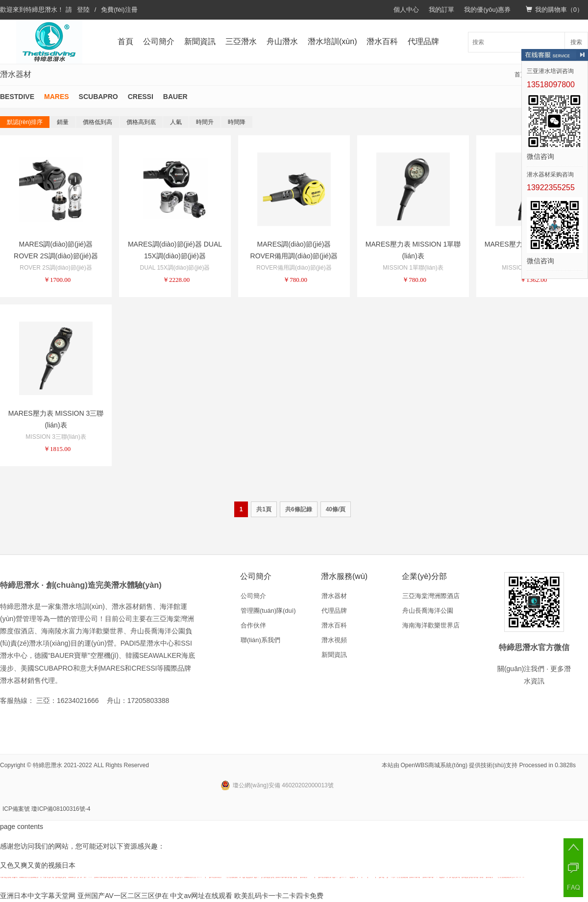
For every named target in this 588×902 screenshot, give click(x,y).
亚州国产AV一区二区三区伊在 (123, 896)
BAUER (175, 97)
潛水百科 (382, 41)
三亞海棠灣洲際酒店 (431, 596)
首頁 (125, 41)
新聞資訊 (200, 41)
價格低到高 (98, 122)
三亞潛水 (241, 41)
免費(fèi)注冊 (119, 10)
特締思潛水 (41, 10)
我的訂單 (441, 10)
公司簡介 (159, 41)
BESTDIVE (17, 97)
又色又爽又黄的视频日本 (38, 865)
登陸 (83, 10)
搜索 (576, 42)
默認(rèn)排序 (25, 122)
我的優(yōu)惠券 (487, 10)
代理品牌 (423, 41)
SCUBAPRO (98, 97)
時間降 (237, 122)
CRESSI (141, 97)
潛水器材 (334, 596)
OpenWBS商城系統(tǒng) (434, 765)
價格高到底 (141, 122)
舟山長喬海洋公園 (428, 611)
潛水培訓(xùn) (332, 41)
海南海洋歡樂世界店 (431, 625)
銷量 (63, 122)
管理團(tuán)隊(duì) (268, 611)
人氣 (176, 122)
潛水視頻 (334, 640)
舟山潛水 (282, 41)
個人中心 (406, 10)
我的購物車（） (554, 10)
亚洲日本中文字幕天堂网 (38, 896)
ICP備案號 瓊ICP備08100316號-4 (46, 809)
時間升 (205, 122)
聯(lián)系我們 (260, 640)
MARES (57, 97)
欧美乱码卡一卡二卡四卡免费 (279, 896)
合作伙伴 (253, 625)
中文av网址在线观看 (201, 896)
